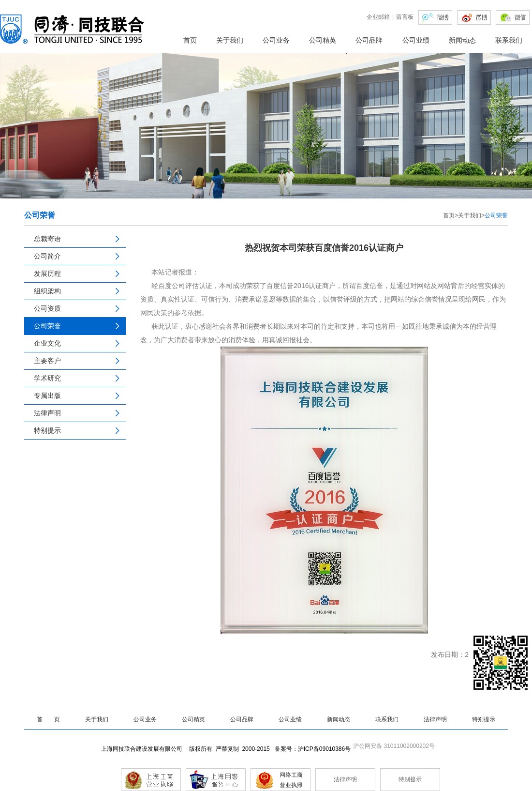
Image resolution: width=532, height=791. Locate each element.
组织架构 (47, 291)
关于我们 (230, 40)
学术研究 (47, 378)
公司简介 (47, 256)
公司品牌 (369, 40)
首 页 (48, 719)
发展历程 (47, 274)
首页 (190, 40)
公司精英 (323, 40)
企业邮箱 (378, 17)
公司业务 (276, 40)
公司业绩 (416, 40)
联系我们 (509, 40)
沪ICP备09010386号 (324, 749)
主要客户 (47, 361)
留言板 (405, 17)
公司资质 (47, 308)
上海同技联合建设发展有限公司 (144, 749)
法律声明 (47, 413)
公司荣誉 (47, 326)
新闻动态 (462, 40)
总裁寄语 (47, 239)
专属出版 (47, 395)
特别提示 (47, 430)
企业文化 (47, 343)
